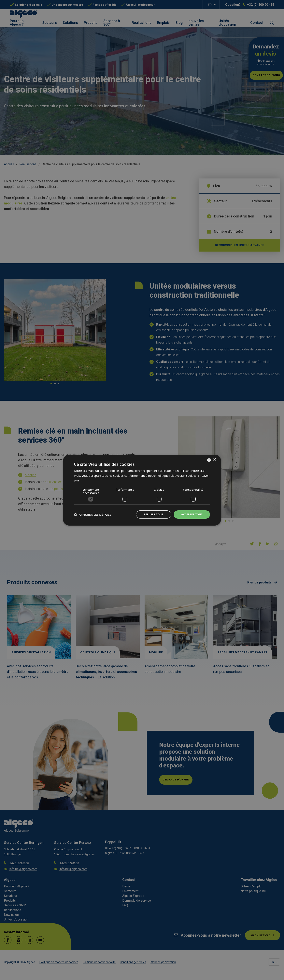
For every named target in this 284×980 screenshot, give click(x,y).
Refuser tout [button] (151, 514)
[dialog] (142, 490)
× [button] (214, 459)
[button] (92, 515)
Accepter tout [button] (191, 514)
